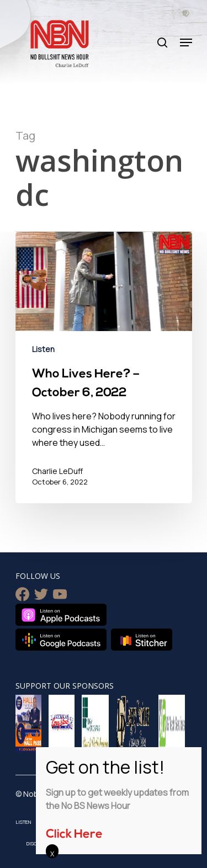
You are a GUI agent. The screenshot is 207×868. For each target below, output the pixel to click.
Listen (43, 349)
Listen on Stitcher (142, 640)
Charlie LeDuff (57, 471)
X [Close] (52, 854)
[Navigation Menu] (186, 42)
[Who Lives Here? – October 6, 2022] (104, 368)
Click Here (74, 835)
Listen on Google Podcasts (61, 640)
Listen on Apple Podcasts (61, 615)
